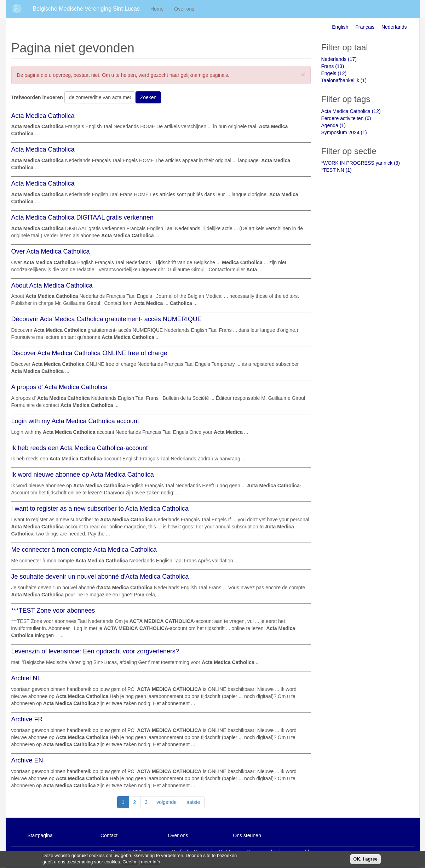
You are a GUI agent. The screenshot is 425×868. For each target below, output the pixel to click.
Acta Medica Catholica (43, 116)
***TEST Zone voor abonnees (53, 611)
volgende (166, 802)
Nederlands (394, 27)
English (340, 27)
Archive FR (27, 719)
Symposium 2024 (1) (344, 132)
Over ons (184, 9)
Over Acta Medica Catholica (51, 251)
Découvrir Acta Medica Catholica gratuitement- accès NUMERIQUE (107, 319)
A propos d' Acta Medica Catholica (60, 387)
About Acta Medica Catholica (52, 285)
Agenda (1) (334, 125)
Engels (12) (334, 73)
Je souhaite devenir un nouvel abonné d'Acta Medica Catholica (100, 577)
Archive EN (27, 760)
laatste (193, 802)
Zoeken (148, 97)
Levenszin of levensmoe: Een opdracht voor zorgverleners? (95, 651)
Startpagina (40, 835)
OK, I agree (365, 860)
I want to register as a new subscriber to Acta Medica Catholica (100, 509)
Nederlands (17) (339, 59)
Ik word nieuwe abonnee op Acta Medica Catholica (83, 475)
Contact (109, 835)
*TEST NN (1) (337, 170)
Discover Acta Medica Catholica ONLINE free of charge (89, 353)
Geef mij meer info (141, 864)
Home (157, 9)
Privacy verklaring (266, 852)
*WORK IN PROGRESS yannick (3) (361, 163)
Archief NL (26, 678)
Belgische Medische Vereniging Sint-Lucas (86, 9)
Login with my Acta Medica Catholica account (75, 421)
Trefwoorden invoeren (37, 97)
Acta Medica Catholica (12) (351, 111)
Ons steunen (247, 835)
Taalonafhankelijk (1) (344, 80)
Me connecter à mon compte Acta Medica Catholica (84, 550)
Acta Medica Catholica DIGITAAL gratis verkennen (82, 217)
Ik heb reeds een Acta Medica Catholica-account (80, 448)
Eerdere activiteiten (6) (346, 118)
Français (365, 27)
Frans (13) (333, 66)
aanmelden (302, 852)
